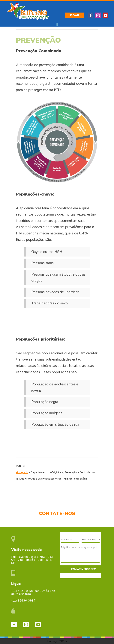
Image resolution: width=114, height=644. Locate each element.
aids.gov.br (22, 472)
